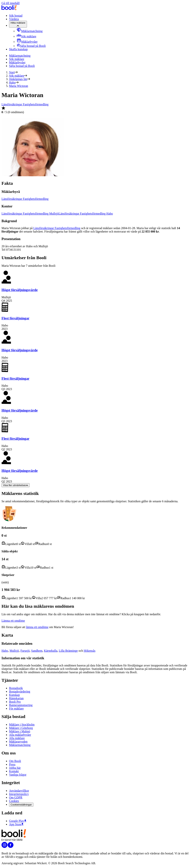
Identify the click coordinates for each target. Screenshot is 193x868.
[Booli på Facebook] (11, 847)
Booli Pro (15, 702)
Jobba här (15, 768)
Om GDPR (16, 797)
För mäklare (16, 708)
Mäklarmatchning (20, 56)
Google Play (18, 821)
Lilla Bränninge (68, 651)
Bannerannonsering (21, 705)
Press (12, 764)
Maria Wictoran (19, 86)
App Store (16, 824)
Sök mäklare (17, 59)
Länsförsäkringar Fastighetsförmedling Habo (86, 214)
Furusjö (25, 651)
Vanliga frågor (18, 775)
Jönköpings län (18, 79)
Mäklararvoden (18, 742)
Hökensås (90, 651)
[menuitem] (30, 31)
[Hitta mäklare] (18, 24)
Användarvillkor (19, 791)
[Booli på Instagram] (5, 847)
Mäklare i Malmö (20, 731)
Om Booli (15, 761)
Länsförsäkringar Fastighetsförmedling (25, 104)
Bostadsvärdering (20, 691)
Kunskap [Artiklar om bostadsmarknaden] (14, 695)
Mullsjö (14, 651)
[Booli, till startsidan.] (9, 9)
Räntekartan (16, 698)
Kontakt (14, 771)
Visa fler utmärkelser (16, 485)
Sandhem (37, 651)
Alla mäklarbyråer (20, 735)
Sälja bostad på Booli (22, 66)
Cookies (14, 801)
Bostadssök (16, 688)
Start (12, 72)
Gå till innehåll (11, 3)
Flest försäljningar (15, 318)
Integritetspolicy (19, 794)
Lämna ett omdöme (13, 621)
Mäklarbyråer (17, 62)
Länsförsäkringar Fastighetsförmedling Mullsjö (30, 214)
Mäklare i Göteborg (21, 728)
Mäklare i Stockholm (22, 725)
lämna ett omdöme (37, 627)
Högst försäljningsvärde (20, 290)
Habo (12, 82)
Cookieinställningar (21, 805)
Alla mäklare (17, 738)
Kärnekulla (51, 651)
